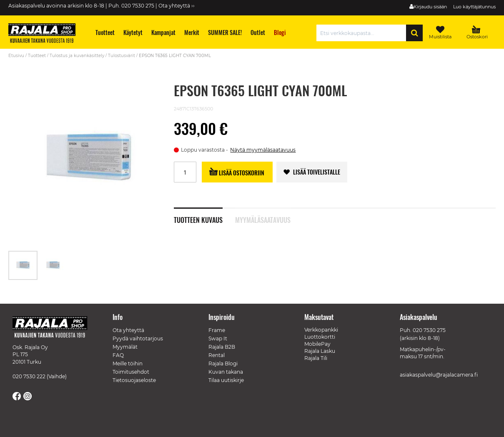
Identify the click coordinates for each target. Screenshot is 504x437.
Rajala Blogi (223, 363)
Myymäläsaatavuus (263, 219)
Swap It (218, 338)
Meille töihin (128, 363)
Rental (217, 355)
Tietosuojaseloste (134, 380)
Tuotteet (37, 56)
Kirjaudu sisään (430, 7)
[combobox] (363, 33)
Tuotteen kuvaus (198, 219)
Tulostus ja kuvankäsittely (77, 56)
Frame (217, 330)
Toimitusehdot (131, 372)
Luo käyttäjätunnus (474, 7)
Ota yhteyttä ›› (177, 6)
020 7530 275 (429, 330)
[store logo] (46, 34)
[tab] (204, 215)
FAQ (118, 355)
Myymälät (125, 347)
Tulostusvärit (122, 56)
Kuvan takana (226, 372)
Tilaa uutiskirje (226, 380)
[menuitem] (105, 32)
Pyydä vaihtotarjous (138, 338)
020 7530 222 (29, 376)
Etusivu (16, 56)
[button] (53, 265)
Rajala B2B (222, 347)
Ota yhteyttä (128, 330)
